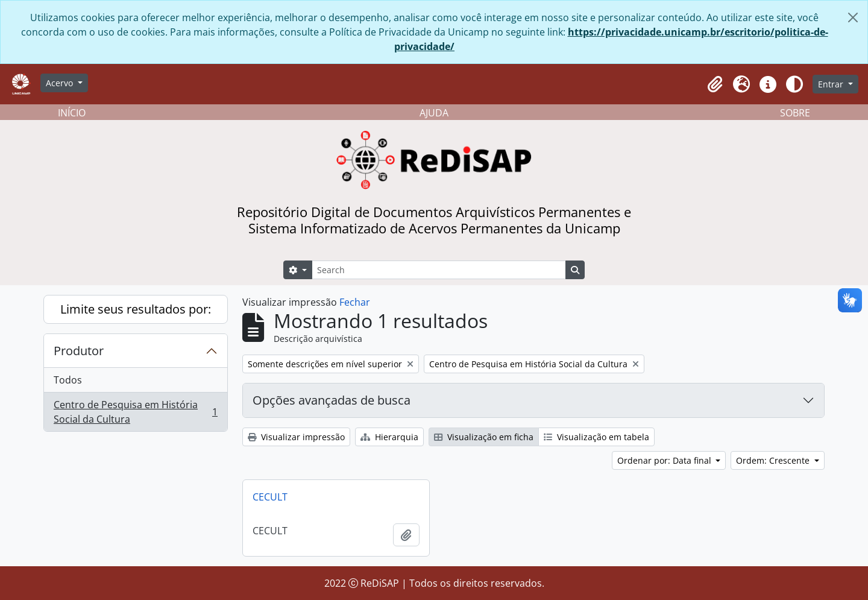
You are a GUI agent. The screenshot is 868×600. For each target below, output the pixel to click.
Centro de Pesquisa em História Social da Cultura (135, 412)
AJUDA (434, 113)
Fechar (355, 302)
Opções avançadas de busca (332, 400)
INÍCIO (72, 113)
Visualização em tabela (596, 437)
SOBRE (795, 113)
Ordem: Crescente (774, 460)
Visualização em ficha (484, 437)
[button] (715, 84)
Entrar (832, 84)
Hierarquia (389, 437)
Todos (68, 380)
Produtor (79, 351)
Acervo (61, 83)
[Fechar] (853, 17)
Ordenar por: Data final (665, 460)
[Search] (439, 270)
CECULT (270, 497)
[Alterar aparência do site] (794, 84)
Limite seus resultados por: (136, 309)
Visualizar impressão (296, 437)
